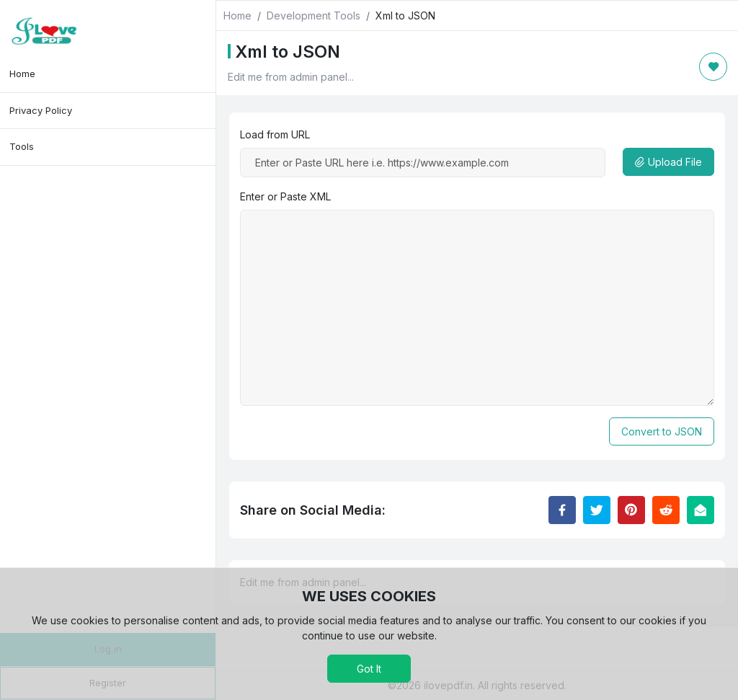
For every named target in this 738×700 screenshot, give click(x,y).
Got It (369, 669)
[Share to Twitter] (597, 510)
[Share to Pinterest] (631, 510)
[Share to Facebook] (562, 510)
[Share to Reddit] (666, 510)
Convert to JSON (662, 431)
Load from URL (275, 134)
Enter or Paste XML (285, 196)
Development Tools (314, 15)
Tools (22, 146)
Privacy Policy (41, 110)
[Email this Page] (701, 510)
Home (22, 74)
